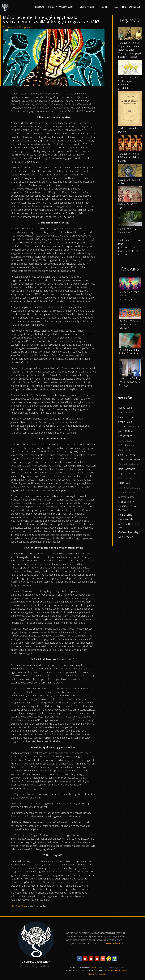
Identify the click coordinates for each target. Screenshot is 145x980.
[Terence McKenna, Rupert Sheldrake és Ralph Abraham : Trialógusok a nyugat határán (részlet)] (130, 34)
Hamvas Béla (125, 417)
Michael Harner (127, 502)
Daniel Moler (125, 537)
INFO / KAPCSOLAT (131, 7)
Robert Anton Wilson (130, 459)
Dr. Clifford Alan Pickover (127, 508)
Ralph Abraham (127, 469)
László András (126, 412)
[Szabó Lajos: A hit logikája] (130, 109)
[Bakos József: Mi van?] (130, 195)
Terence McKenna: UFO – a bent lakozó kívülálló (129, 157)
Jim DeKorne (125, 515)
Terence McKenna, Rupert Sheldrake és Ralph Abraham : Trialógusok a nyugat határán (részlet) (130, 50)
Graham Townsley (128, 532)
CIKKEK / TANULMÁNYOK (61, 7)
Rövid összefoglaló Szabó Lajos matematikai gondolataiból (129, 83)
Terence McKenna (128, 426)
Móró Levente (126, 445)
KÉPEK (105, 7)
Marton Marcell (127, 497)
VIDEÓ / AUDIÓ (87, 7)
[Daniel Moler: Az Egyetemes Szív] (130, 219)
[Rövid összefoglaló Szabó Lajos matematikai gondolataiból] (130, 68)
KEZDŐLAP (39, 7)
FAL (116, 7)
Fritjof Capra (125, 436)
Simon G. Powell (127, 455)
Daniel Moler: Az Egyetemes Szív (127, 230)
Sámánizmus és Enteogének (16, 27)
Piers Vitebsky (126, 519)
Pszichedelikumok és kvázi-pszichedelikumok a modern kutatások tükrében (130, 247)
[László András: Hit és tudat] (130, 171)
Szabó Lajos (125, 422)
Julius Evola (124, 483)
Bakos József (125, 408)
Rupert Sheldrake (128, 473)
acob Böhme (126, 431)
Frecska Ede (125, 478)
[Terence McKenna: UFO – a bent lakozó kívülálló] (130, 144)
